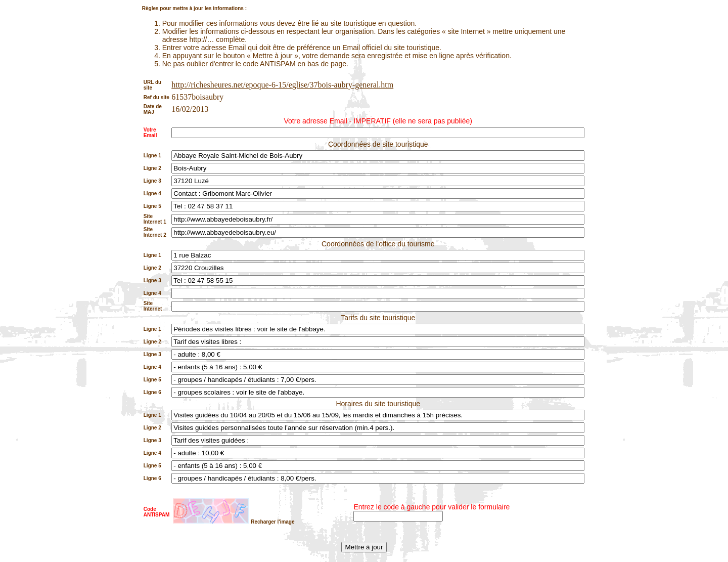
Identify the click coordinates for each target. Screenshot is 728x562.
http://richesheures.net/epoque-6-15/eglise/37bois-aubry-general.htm (282, 85)
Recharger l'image (272, 522)
